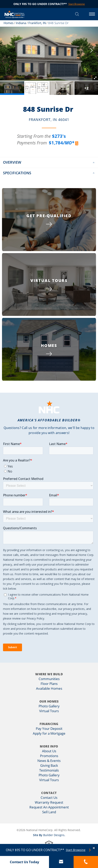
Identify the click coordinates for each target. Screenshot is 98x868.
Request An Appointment (49, 807)
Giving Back (49, 765)
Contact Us (49, 798)
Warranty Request (49, 802)
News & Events (49, 761)
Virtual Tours (49, 711)
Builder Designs (54, 835)
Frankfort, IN (37, 23)
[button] (77, 14)
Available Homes (49, 688)
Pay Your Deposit (49, 729)
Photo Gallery (49, 706)
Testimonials (49, 770)
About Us (49, 751)
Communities (49, 679)
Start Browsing (76, 850)
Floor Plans (49, 684)
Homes (8, 23)
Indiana (21, 23)
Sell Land (49, 812)
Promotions (49, 756)
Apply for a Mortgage (49, 733)
